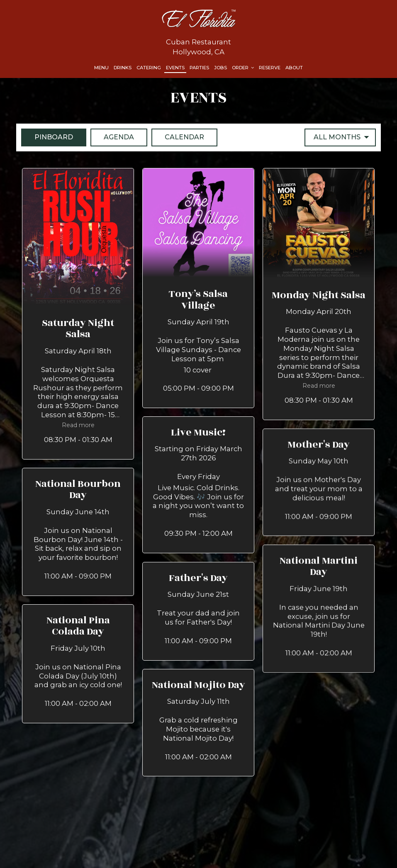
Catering (149, 68)
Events (175, 68)
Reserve (270, 68)
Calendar (178, 137)
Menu (101, 68)
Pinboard (47, 137)
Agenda (112, 137)
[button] (78, 314)
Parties (199, 68)
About (294, 68)
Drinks (123, 68)
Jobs (220, 68)
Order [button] (243, 68)
